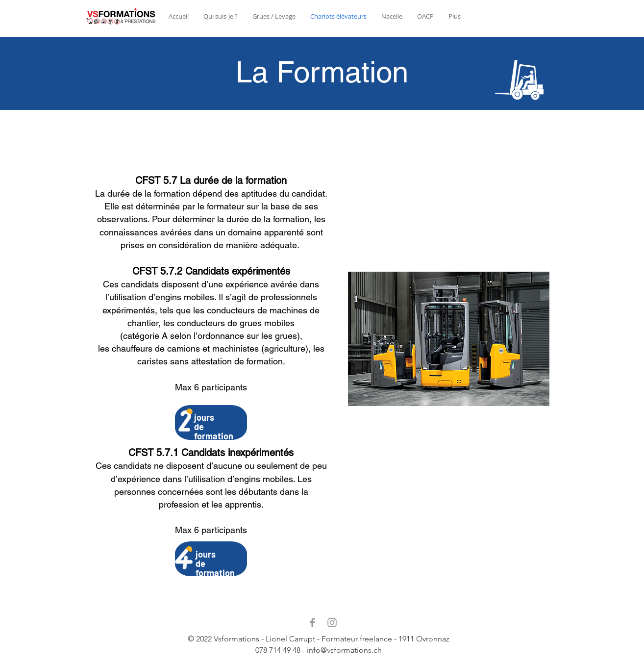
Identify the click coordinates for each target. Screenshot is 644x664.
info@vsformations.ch (344, 650)
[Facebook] (312, 623)
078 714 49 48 (278, 650)
